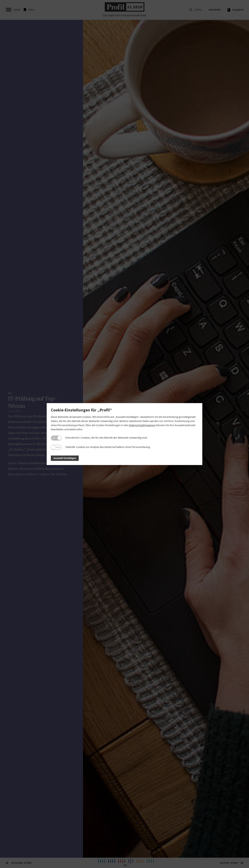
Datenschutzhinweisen (142, 425)
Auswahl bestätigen (65, 458)
